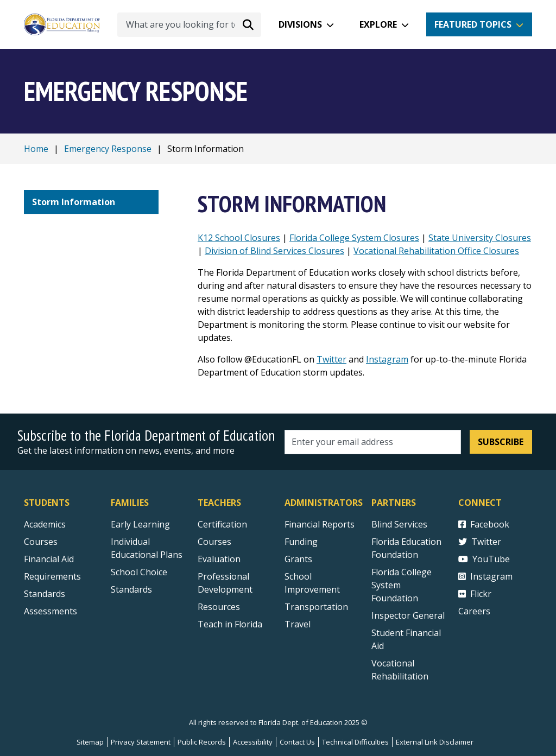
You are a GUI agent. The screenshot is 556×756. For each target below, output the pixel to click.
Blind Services (399, 524)
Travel (298, 624)
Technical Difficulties (355, 742)
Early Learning (140, 524)
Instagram (387, 359)
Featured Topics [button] (473, 24)
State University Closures (480, 238)
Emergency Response (108, 149)
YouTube (484, 559)
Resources (219, 607)
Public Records (202, 742)
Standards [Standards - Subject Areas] (45, 594)
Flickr (475, 594)
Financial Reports (320, 524)
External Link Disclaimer (435, 742)
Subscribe (501, 442)
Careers (474, 611)
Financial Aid (49, 559)
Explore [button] (378, 24)
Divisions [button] (300, 24)
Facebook (484, 524)
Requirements (52, 576)
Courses (41, 542)
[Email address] (373, 442)
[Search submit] (248, 24)
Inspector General (408, 615)
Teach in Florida (230, 624)
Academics (45, 524)
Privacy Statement (141, 742)
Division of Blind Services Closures (274, 251)
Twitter (331, 359)
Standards (131, 589)
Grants (298, 559)
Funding (301, 542)
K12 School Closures (239, 238)
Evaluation (219, 559)
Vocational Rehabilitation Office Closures (436, 251)
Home (36, 149)
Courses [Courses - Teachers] (214, 542)
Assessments (50, 611)
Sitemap (90, 742)
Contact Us (297, 742)
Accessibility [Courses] (253, 742)
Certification (222, 524)
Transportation (316, 607)
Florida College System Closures (354, 238)
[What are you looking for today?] (189, 25)
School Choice (139, 572)
